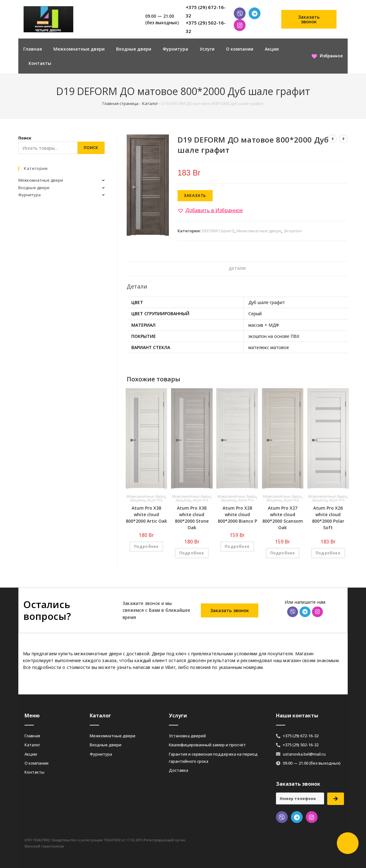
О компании (240, 49)
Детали (237, 268)
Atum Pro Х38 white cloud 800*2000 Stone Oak (192, 518)
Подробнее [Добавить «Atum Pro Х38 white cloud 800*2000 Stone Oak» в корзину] (192, 553)
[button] (309, 19)
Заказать (195, 195)
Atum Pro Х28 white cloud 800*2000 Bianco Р (237, 514)
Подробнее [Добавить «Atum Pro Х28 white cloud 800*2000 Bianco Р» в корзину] (237, 546)
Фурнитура (175, 49)
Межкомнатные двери (79, 49)
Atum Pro (155, 500)
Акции (272, 49)
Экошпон (293, 231)
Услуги (207, 49)
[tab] (237, 269)
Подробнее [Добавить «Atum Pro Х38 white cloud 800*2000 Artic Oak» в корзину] (147, 546)
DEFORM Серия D (218, 231)
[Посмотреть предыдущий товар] (332, 139)
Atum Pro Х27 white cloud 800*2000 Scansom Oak (283, 518)
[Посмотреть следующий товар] (343, 139)
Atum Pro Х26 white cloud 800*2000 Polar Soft (328, 518)
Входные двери (134, 49)
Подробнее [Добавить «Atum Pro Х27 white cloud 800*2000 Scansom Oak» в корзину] (283, 553)
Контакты (40, 63)
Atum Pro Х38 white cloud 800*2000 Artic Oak (146, 514)
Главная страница (120, 103)
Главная (33, 49)
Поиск (25, 138)
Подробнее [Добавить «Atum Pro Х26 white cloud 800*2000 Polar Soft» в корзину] (328, 553)
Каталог (150, 103)
